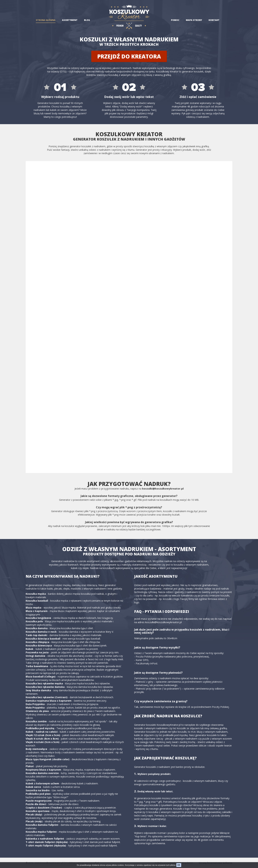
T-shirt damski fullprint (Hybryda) (47, 842)
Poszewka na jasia (37, 652)
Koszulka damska (37, 628)
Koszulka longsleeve (38, 618)
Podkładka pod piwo (38, 794)
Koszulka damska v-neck (41, 632)
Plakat (30, 766)
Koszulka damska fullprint (42, 825)
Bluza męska (33, 608)
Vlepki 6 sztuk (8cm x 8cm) (42, 739)
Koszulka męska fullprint (41, 832)
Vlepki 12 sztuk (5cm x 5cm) (43, 735)
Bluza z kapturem (37, 611)
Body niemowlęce (36, 749)
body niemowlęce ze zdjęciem (69, 113)
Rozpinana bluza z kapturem (43, 770)
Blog (87, 20)
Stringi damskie (35, 656)
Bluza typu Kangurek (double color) (48, 759)
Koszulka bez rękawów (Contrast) (47, 697)
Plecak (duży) (34, 814)
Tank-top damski (36, 635)
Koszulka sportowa (38, 811)
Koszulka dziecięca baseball (43, 639)
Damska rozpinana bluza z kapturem (49, 701)
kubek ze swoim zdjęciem (64, 110)
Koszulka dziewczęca (39, 645)
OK (179, 865)
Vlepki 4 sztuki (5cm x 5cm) (43, 742)
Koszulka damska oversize (42, 773)
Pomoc (175, 20)
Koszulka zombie (36, 721)
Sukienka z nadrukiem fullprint (45, 839)
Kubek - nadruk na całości (42, 732)
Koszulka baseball (37, 601)
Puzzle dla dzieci (36, 804)
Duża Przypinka (35, 704)
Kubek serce (33, 787)
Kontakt (214, 20)
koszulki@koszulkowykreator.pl (163, 488)
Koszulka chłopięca (37, 642)
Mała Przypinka (35, 708)
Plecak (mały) (34, 821)
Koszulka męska (36, 594)
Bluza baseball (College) (41, 677)
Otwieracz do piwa (37, 711)
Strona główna (46, 20)
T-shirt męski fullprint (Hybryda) (46, 845)
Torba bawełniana (37, 666)
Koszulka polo (34, 621)
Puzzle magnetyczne (39, 801)
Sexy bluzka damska (38, 690)
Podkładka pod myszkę (40, 728)
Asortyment (70, 20)
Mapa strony (194, 20)
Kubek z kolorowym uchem (42, 783)
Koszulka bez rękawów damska (45, 687)
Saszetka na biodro (38, 790)
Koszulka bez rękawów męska (44, 683)
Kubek (30, 649)
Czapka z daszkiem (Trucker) (44, 808)
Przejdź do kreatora (129, 56)
